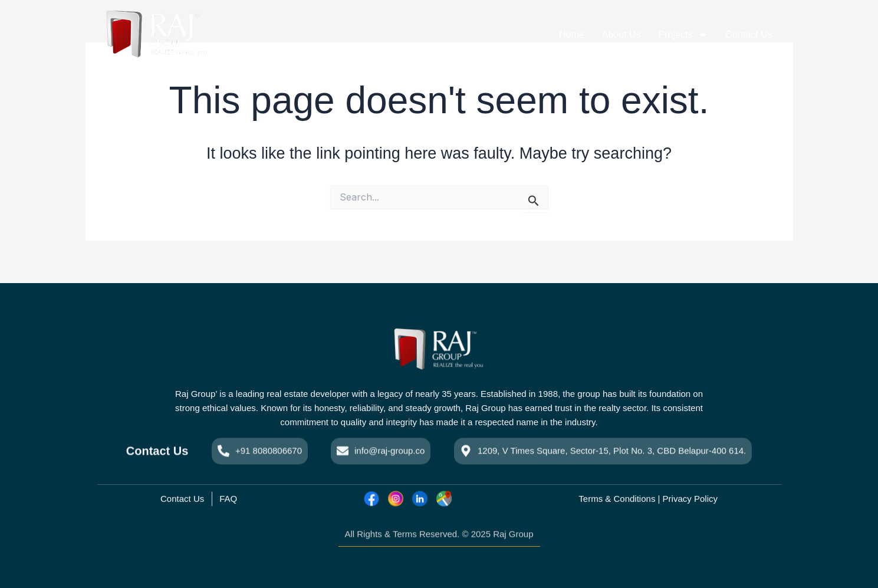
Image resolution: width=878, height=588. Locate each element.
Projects (683, 35)
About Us (621, 35)
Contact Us (749, 35)
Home (572, 35)
